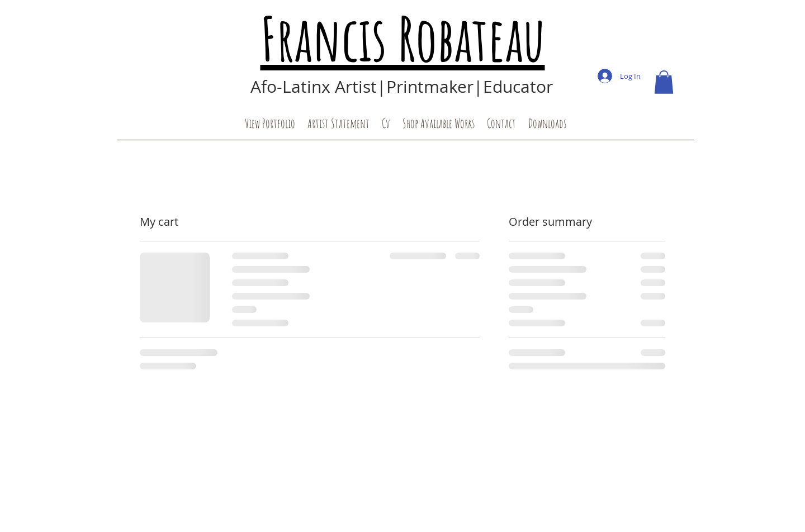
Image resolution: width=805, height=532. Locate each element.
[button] (664, 82)
